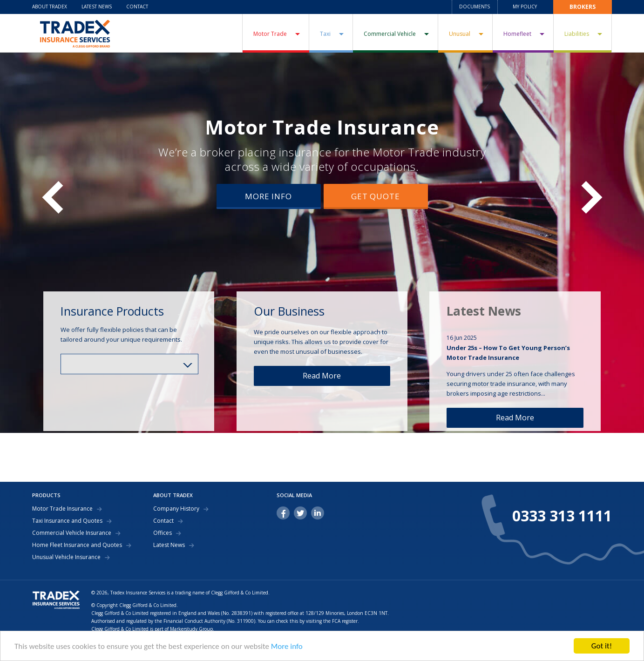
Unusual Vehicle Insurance (66, 557)
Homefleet (517, 34)
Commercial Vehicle (390, 34)
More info (287, 646)
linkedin (318, 513)
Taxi (325, 34)
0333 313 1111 (562, 516)
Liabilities (577, 34)
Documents (475, 7)
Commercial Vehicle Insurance (72, 533)
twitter (300, 513)
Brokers (583, 7)
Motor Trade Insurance (322, 127)
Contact (137, 7)
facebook (283, 513)
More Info (268, 196)
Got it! (602, 646)
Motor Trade (270, 34)
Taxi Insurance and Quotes (67, 521)
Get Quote (376, 196)
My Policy (525, 7)
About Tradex (50, 7)
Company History (176, 509)
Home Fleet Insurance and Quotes (77, 545)
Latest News (97, 7)
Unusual (460, 34)
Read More (322, 376)
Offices (163, 533)
